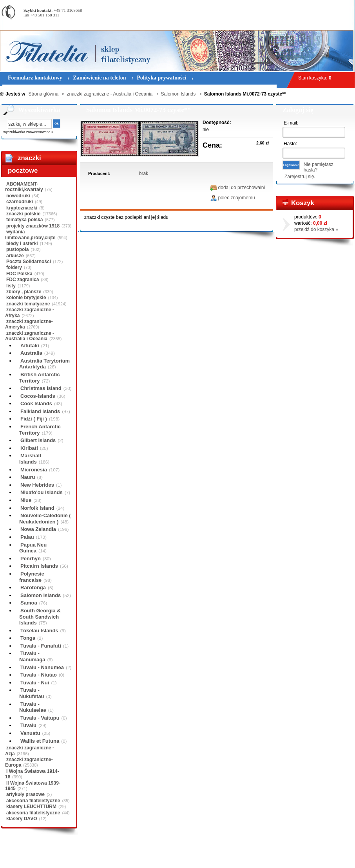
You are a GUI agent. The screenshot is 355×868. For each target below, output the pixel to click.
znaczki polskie (23, 214)
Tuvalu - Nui (35, 683)
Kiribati (29, 448)
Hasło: (290, 144)
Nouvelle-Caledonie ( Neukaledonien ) (45, 519)
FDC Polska (19, 274)
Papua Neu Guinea (33, 548)
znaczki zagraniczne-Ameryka (29, 324)
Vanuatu (30, 733)
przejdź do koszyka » (316, 229)
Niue (26, 500)
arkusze (15, 256)
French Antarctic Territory (40, 430)
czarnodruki (20, 202)
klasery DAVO (22, 819)
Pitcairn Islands (39, 566)
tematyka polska (24, 220)
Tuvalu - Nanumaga (32, 656)
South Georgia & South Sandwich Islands (40, 617)
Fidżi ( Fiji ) (34, 419)
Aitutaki (30, 346)
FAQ (226, 856)
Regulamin (23, 856)
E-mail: (291, 123)
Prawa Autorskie (197, 856)
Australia (31, 353)
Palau (27, 537)
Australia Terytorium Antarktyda (44, 364)
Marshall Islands (30, 459)
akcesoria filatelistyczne (33, 801)
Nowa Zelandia (38, 529)
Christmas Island (41, 388)
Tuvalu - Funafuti (41, 646)
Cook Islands (36, 403)
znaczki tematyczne (28, 304)
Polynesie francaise (32, 577)
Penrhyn (31, 559)
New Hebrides (37, 485)
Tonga (28, 638)
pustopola (17, 249)
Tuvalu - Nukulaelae (33, 707)
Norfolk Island (37, 508)
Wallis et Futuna (40, 741)
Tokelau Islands (39, 631)
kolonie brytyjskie (26, 298)
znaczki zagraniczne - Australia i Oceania (30, 336)
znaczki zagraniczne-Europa (29, 762)
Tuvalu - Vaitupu (40, 718)
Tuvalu (28, 725)
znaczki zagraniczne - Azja (30, 751)
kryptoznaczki (22, 208)
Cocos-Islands (38, 396)
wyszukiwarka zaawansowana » (29, 132)
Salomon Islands (41, 595)
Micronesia (34, 470)
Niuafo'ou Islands (42, 492)
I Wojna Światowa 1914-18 (32, 774)
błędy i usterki (22, 244)
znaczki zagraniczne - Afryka (30, 312)
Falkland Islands (40, 411)
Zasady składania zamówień (92, 856)
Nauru (28, 477)
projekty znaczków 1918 (33, 226)
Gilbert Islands (38, 440)
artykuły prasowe (25, 794)
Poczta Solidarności (29, 262)
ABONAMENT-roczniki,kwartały (24, 187)
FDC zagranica (23, 280)
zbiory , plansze (24, 292)
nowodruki (18, 196)
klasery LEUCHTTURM (31, 807)
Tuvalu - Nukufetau (32, 693)
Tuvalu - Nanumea (42, 667)
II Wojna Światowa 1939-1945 (33, 786)
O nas (48, 856)
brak (144, 173)
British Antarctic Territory (40, 378)
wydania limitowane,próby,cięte (30, 235)
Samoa (29, 603)
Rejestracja (333, 4)
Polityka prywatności (151, 856)
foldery (14, 267)
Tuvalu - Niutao (39, 675)
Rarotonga (33, 587)
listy (11, 286)
